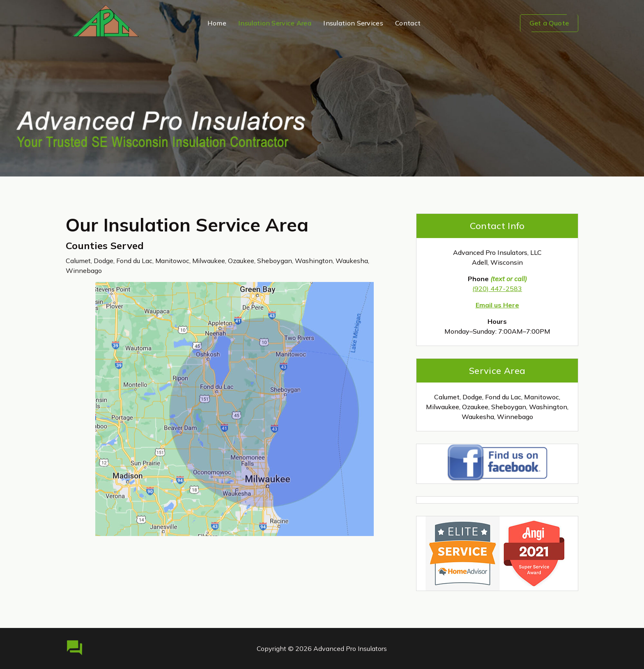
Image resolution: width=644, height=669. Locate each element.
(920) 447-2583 (497, 289)
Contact (408, 23)
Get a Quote (549, 23)
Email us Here (497, 305)
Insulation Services (353, 23)
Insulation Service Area (275, 23)
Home (217, 23)
